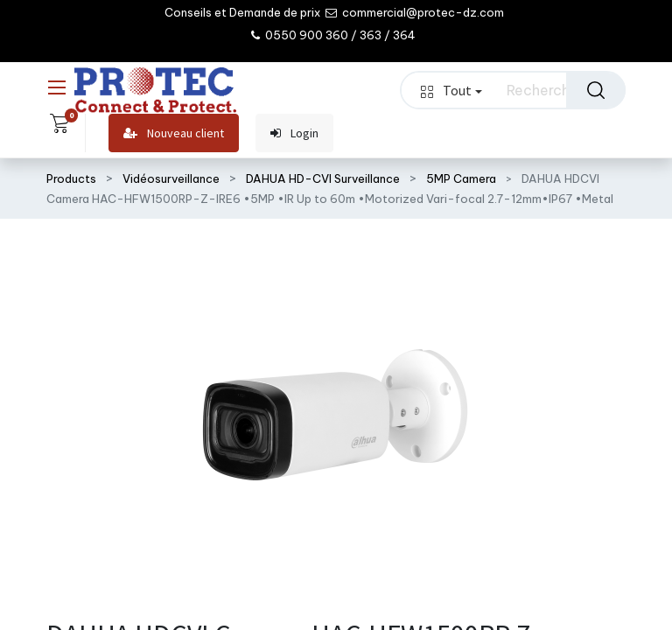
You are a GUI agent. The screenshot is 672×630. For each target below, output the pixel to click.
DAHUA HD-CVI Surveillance (323, 178)
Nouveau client (174, 133)
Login (294, 133)
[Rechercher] (596, 90)
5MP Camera (461, 178)
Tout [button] (451, 90)
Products (71, 178)
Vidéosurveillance (171, 178)
